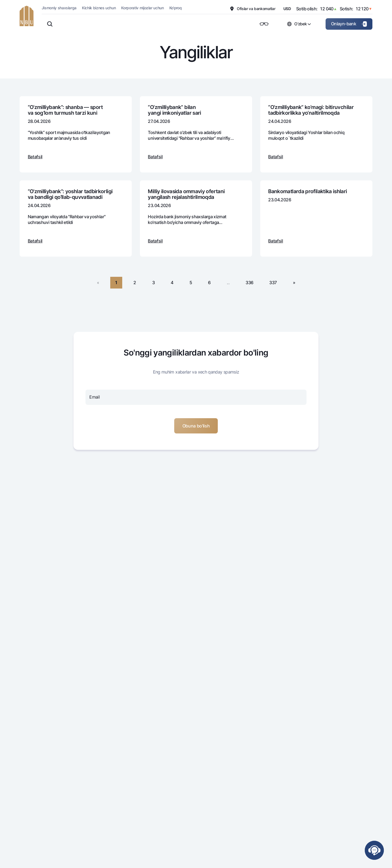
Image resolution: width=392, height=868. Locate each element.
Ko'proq (176, 8)
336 (249, 283)
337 (273, 283)
